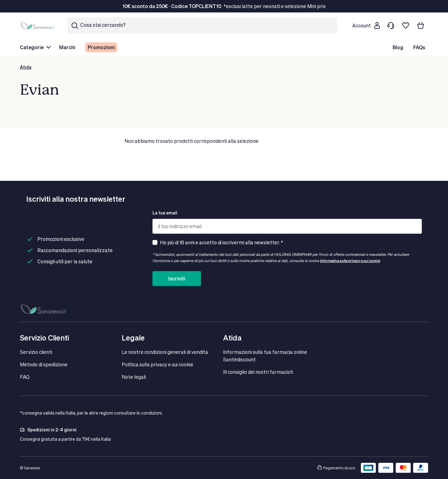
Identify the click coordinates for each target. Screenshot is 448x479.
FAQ (25, 377)
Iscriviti (177, 278)
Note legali (134, 377)
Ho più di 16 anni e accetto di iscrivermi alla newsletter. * (222, 242)
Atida (26, 67)
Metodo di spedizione (44, 364)
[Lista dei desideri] (406, 26)
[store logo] (39, 26)
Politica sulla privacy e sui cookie (157, 364)
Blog (398, 47)
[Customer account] (366, 26)
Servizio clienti (36, 352)
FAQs (419, 47)
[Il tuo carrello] (421, 26)
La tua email (165, 213)
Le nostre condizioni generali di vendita (165, 352)
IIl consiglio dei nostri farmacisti (258, 372)
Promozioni (101, 47)
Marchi (67, 47)
